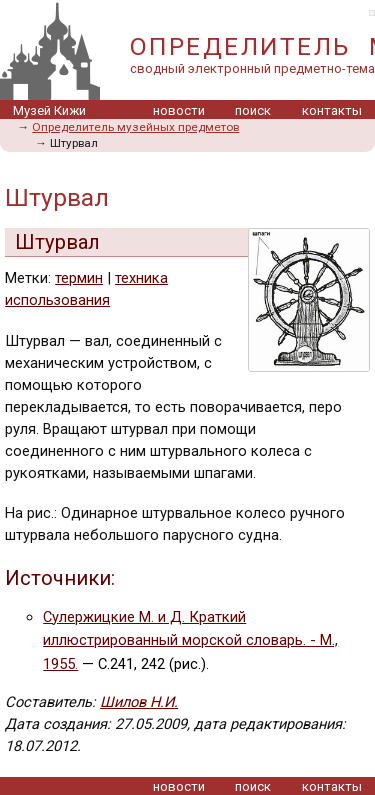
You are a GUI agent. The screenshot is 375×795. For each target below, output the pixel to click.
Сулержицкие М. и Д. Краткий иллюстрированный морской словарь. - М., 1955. (190, 640)
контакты (332, 110)
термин (79, 278)
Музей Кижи (49, 110)
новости (179, 110)
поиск (253, 110)
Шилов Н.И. (139, 702)
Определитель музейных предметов (135, 127)
